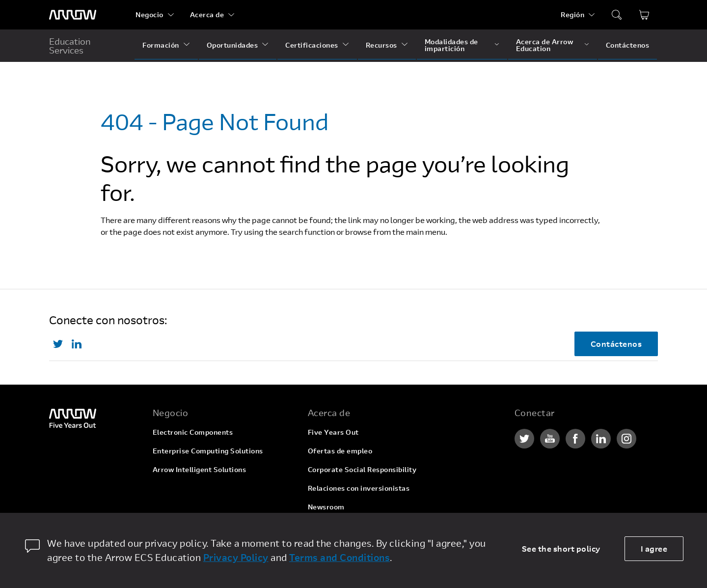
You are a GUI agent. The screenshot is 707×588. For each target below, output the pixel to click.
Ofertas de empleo (340, 451)
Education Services (70, 46)
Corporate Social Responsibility (362, 469)
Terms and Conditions (340, 557)
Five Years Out (333, 432)
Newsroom (326, 507)
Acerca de (207, 14)
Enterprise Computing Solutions (208, 451)
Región (572, 14)
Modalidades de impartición (451, 45)
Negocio (150, 14)
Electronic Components (193, 432)
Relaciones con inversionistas (359, 488)
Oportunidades (232, 45)
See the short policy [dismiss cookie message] (561, 548)
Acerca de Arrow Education (545, 45)
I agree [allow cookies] (654, 548)
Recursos (381, 45)
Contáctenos (628, 45)
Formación (161, 45)
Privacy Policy (236, 557)
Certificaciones (312, 45)
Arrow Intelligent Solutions (200, 469)
